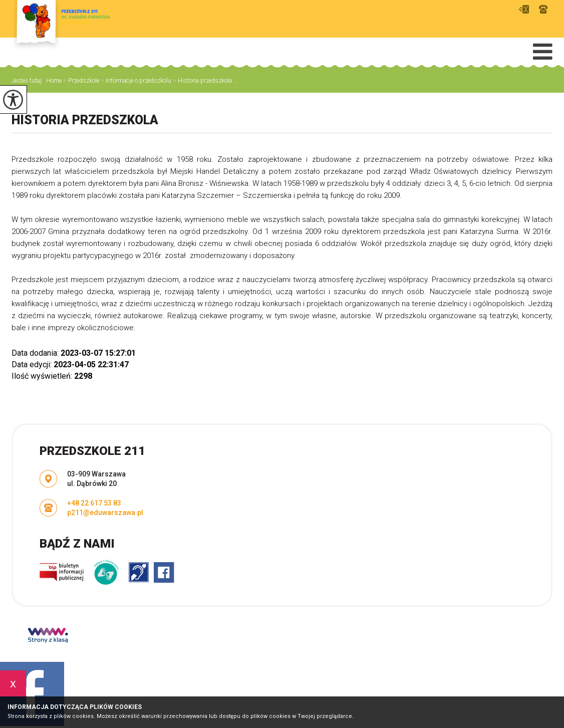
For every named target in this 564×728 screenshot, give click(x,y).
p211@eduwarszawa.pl (524, 9)
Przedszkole (80, 81)
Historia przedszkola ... (205, 81)
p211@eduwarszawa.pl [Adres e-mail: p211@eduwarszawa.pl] (105, 513)
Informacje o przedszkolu (135, 81)
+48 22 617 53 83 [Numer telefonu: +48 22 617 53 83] (94, 503)
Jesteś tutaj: (29, 81)
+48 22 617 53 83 (543, 9)
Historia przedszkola (85, 120)
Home (54, 81)
